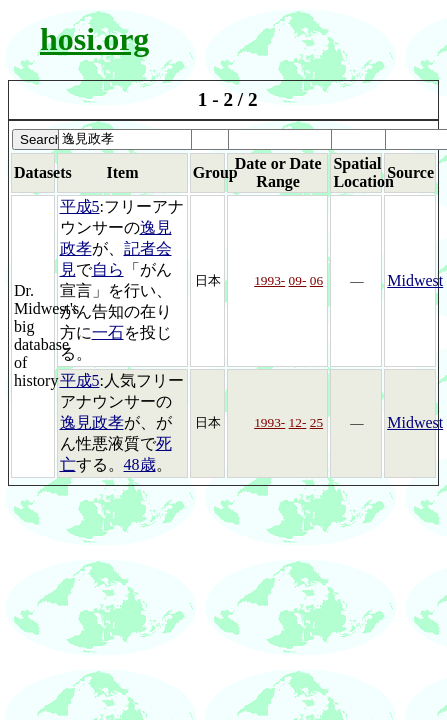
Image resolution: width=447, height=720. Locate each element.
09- (298, 280)
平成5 (80, 206)
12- (298, 422)
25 (316, 422)
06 (316, 280)
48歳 (140, 464)
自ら (108, 269)
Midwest (415, 280)
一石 (108, 332)
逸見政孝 (92, 422)
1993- (269, 280)
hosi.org (94, 39)
